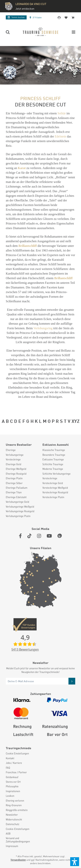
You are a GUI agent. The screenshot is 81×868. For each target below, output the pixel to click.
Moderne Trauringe (53, 469)
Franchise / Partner (16, 772)
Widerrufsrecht (14, 819)
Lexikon (10, 796)
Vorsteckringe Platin (53, 497)
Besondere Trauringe (54, 455)
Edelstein (61, 136)
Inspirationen (13, 791)
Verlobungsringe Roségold (20, 511)
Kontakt (10, 758)
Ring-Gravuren (14, 805)
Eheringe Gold (13, 464)
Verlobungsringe (15, 455)
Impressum (12, 846)
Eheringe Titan (14, 492)
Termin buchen (16, 17)
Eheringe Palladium (17, 488)
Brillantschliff (28, 246)
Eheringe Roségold (16, 474)
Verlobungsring (43, 328)
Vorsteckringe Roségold (55, 492)
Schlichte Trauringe (53, 464)
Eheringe (11, 450)
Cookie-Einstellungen (18, 829)
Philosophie (12, 786)
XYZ (76, 421)
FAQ (8, 768)
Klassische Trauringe (54, 450)
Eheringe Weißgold (16, 469)
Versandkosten (18, 860)
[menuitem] (22, 450)
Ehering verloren (15, 801)
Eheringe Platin (14, 478)
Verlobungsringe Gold (17, 502)
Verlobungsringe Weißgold (20, 507)
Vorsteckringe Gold (53, 483)
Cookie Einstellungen (17, 753)
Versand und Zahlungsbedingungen (18, 840)
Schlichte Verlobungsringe (57, 474)
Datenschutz (13, 824)
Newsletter (12, 815)
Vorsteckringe (13, 459)
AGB (8, 834)
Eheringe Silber (14, 483)
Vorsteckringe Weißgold (55, 488)
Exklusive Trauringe (53, 459)
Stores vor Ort (13, 782)
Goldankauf (12, 777)
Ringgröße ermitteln (17, 810)
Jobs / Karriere (14, 763)
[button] (75, 862)
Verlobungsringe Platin (18, 516)
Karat (22, 168)
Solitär (62, 113)
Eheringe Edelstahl (16, 497)
